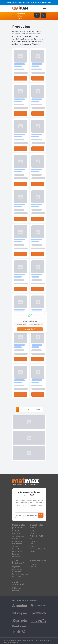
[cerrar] (56, 3)
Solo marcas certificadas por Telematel (21, 16)
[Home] (20, 8)
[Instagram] (24, 631)
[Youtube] (19, 631)
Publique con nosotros (17, 589)
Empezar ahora (47, 3)
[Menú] (44, 8)
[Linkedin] (14, 631)
